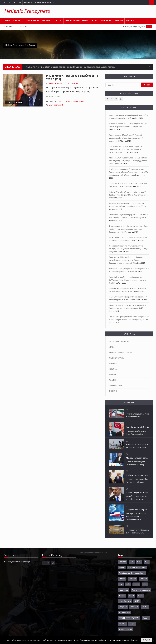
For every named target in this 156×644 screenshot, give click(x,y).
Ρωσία (146, 618)
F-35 (139, 562)
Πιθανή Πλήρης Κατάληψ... (137, 492)
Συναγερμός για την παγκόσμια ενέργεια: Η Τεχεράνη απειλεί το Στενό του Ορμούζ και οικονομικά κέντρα (126, 149)
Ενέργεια (132, 579)
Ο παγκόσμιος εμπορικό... (137, 510)
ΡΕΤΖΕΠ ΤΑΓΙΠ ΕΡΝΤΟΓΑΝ (129, 618)
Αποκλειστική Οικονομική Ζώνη (132, 573)
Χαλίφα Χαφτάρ (125, 629)
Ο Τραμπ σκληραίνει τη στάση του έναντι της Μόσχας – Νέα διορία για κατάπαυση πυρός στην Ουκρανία (128, 249)
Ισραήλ (136, 584)
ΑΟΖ (147, 562)
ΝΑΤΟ (137, 601)
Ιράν (128, 584)
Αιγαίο (122, 567)
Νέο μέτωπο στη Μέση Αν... (138, 427)
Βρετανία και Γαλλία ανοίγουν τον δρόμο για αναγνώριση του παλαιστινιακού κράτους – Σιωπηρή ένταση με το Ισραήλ (126, 260)
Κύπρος (122, 596)
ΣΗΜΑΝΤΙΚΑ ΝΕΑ (79, 102)
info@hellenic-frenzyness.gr (19, 562)
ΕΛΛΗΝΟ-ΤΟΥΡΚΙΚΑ (31, 21)
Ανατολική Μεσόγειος (137, 567)
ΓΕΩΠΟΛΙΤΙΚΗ (107, 21)
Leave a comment (56, 105)
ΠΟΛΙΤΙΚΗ (17, 21)
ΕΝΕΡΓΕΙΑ (119, 21)
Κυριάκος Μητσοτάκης (141, 590)
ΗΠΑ (121, 584)
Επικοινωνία (23, 27)
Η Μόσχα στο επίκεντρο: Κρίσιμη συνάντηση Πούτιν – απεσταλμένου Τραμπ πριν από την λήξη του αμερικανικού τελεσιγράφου (128, 172)
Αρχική (7, 21)
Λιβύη (140, 596)
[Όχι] (153, 640)
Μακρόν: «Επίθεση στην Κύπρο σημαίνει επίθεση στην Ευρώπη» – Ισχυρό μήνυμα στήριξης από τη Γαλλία (128, 161)
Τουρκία (122, 624)
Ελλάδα (122, 579)
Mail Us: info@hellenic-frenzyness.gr (39, 2)
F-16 (132, 562)
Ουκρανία (123, 607)
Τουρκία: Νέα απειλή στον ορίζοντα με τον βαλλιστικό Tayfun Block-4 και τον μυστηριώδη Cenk (128, 280)
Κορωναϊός (123, 590)
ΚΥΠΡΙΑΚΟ (46, 21)
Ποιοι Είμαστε (9, 27)
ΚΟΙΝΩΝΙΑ (130, 21)
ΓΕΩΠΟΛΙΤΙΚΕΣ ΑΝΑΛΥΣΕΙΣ (119, 342)
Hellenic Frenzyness (14, 45)
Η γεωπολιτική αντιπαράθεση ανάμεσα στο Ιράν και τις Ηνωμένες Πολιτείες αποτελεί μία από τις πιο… (70, 67)
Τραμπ (132, 624)
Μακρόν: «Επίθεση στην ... (137, 458)
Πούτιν (145, 607)
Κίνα (145, 584)
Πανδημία (134, 607)
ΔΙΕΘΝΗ (95, 21)
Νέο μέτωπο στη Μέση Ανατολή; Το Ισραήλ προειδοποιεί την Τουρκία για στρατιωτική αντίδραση (126, 138)
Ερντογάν (144, 579)
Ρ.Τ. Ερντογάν (124, 612)
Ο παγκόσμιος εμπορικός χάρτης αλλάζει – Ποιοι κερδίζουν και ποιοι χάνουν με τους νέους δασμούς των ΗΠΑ (129, 229)
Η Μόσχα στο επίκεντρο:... (138, 475)
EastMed (122, 562)
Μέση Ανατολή (125, 601)
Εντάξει (147, 640)
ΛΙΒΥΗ (131, 596)
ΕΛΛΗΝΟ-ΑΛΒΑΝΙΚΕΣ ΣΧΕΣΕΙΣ (77, 21)
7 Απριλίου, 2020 (73, 83)
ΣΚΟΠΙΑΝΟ (58, 21)
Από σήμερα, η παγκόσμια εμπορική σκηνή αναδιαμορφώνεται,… (136, 516)
